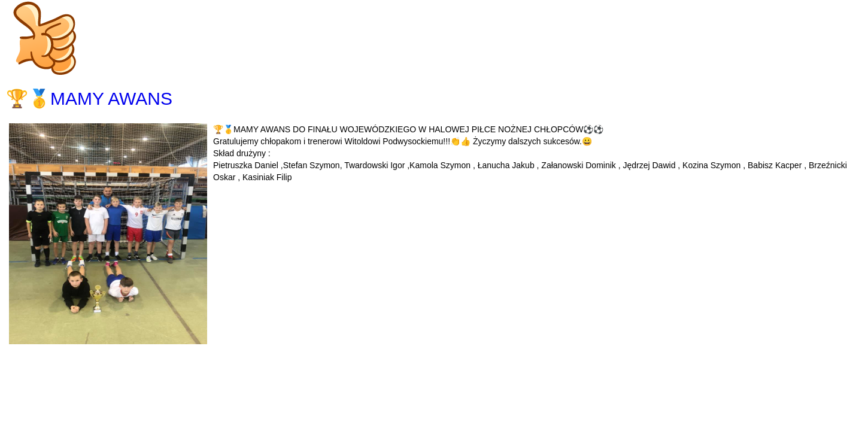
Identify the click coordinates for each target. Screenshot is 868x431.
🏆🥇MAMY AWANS (89, 98)
